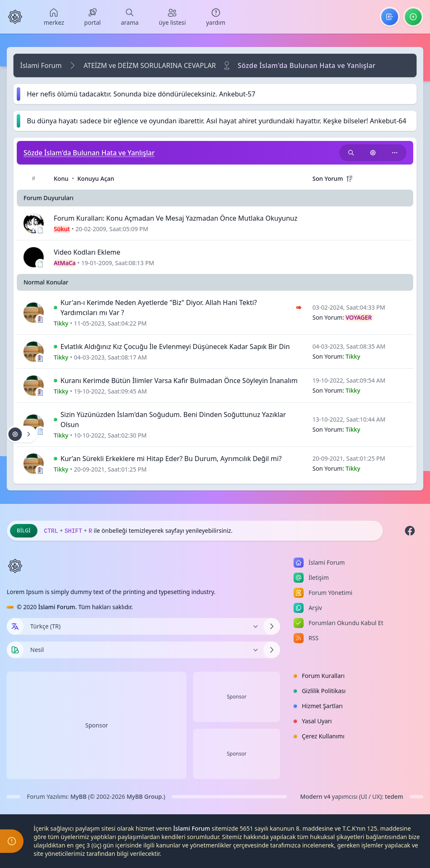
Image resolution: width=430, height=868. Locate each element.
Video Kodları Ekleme (87, 252)
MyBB (79, 796)
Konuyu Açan (96, 179)
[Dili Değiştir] (143, 626)
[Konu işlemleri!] (373, 153)
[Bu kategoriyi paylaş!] (395, 153)
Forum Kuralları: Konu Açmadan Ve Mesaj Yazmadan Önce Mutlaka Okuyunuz (176, 218)
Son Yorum (328, 179)
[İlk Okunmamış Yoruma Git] (55, 308)
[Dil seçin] (15, 626)
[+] (349, 179)
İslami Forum (41, 65)
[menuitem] (54, 17)
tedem (394, 796)
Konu (61, 179)
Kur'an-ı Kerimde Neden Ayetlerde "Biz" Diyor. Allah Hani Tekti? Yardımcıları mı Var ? (159, 308)
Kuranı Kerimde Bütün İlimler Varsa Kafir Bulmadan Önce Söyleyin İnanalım (179, 381)
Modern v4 (315, 796)
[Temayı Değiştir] (143, 650)
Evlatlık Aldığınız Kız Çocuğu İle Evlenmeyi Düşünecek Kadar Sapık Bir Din (175, 347)
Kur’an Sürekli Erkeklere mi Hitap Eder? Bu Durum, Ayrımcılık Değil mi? (171, 459)
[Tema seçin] (15, 650)
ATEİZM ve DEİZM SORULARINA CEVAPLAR (150, 65)
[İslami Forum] (15, 17)
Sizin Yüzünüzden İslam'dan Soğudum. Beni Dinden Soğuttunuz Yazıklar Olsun (173, 420)
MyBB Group (144, 796)
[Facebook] (410, 531)
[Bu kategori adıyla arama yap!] (351, 153)
